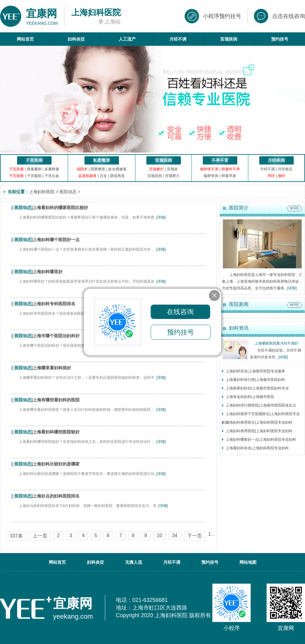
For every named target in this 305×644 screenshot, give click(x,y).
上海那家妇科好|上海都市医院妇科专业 (257, 388)
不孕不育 (220, 160)
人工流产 (127, 39)
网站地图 (248, 562)
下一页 (195, 536)
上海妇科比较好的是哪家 (56, 464)
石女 (103, 176)
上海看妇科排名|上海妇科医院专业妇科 (257, 448)
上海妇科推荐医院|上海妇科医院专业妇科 (259, 431)
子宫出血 (52, 176)
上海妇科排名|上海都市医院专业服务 (255, 371)
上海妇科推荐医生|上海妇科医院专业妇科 (259, 422)
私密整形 (102, 160)
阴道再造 (117, 176)
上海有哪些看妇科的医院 (56, 400)
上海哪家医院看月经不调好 (276, 343)
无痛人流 (134, 562)
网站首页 (25, 39)
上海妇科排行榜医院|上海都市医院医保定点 (261, 405)
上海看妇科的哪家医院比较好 (60, 208)
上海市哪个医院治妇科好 (56, 336)
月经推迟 (285, 169)
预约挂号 (280, 39)
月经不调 (178, 39)
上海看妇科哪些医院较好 (56, 432)
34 (175, 535)
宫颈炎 (172, 169)
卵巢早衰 (229, 176)
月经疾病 (276, 160)
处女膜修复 (117, 169)
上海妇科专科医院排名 (54, 304)
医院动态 (68, 192)
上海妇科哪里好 (48, 272)
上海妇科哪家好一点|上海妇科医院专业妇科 (261, 440)
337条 (16, 536)
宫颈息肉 (155, 176)
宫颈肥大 (172, 176)
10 (160, 535)
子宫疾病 (34, 160)
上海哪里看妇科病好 (52, 368)
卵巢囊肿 (34, 169)
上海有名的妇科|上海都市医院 (250, 397)
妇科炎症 (76, 39)
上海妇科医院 (42, 192)
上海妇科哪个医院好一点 (56, 240)
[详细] (161, 217)
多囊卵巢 (52, 169)
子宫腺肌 (34, 176)
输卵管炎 (211, 176)
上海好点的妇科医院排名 (56, 496)
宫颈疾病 (229, 39)
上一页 (40, 536)
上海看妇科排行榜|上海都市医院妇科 (255, 380)
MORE (295, 208)
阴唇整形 (98, 169)
